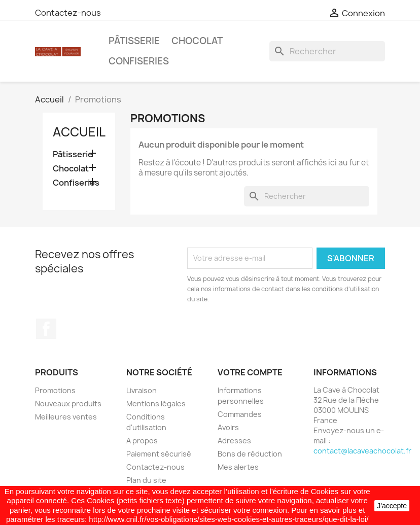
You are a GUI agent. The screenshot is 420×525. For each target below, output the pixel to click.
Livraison (142, 390)
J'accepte (392, 506)
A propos (142, 441)
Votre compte (250, 372)
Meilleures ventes (66, 417)
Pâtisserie (134, 41)
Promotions (55, 390)
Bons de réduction (250, 454)
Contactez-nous (68, 13)
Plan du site (146, 480)
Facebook (46, 329)
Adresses (234, 441)
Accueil (79, 132)
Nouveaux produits (68, 404)
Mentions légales (156, 404)
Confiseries (139, 61)
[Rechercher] (327, 51)
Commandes (240, 414)
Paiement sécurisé (159, 454)
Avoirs (228, 427)
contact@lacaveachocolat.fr (362, 451)
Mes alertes (238, 467)
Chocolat (197, 41)
